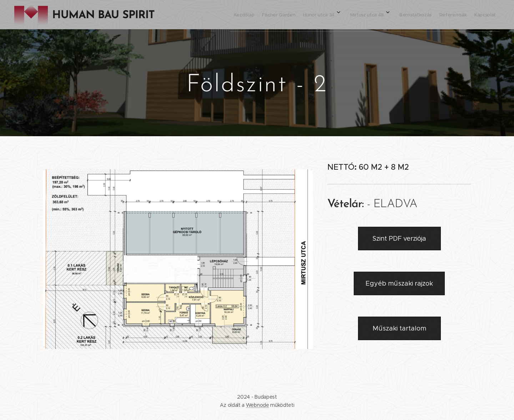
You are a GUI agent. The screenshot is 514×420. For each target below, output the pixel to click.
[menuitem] (406, 15)
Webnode (258, 405)
